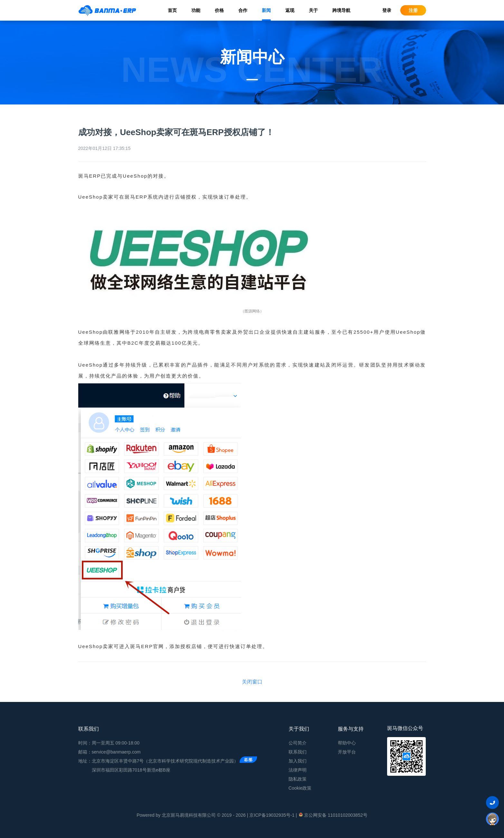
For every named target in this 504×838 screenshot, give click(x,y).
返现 (290, 10)
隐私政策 (298, 779)
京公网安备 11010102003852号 (333, 815)
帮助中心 (347, 743)
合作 (243, 10)
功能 (196, 10)
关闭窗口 (252, 682)
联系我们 (298, 752)
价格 (219, 10)
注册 (413, 10)
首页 (172, 10)
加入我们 (298, 761)
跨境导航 (341, 10)
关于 (313, 10)
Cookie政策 (300, 788)
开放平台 (347, 752)
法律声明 (298, 770)
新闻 (266, 10)
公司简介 (298, 743)
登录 (387, 10)
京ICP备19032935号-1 (272, 815)
